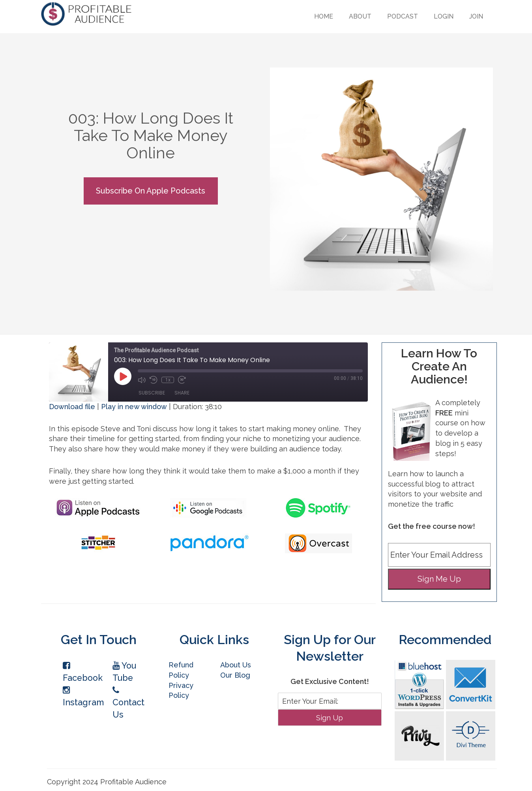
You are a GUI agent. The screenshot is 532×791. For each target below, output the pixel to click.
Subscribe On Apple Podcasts (151, 191)
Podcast (403, 16)
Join (476, 16)
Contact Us (128, 703)
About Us (236, 665)
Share (182, 393)
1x (168, 380)
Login (444, 16)
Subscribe (152, 393)
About (360, 16)
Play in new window (134, 407)
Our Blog (235, 675)
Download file (72, 407)
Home (324, 16)
